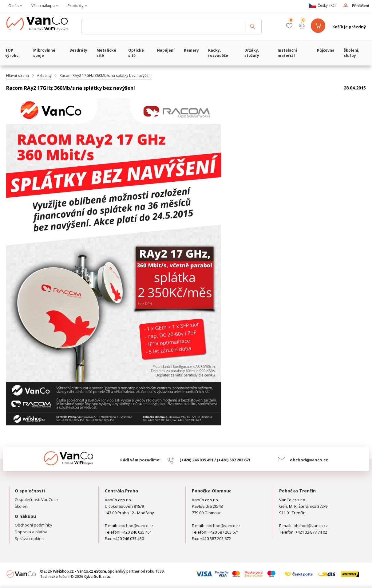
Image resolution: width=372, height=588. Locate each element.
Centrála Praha (121, 491)
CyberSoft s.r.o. (98, 576)
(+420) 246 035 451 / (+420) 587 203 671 (215, 460)
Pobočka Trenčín (297, 491)
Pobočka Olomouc (212, 491)
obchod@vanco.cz (309, 460)
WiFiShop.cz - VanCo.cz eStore (42, 27)
